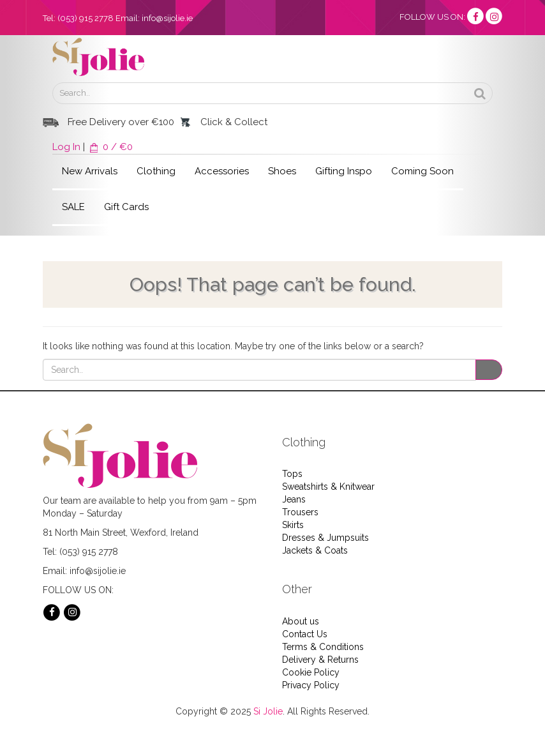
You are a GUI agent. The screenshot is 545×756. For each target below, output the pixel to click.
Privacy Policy (311, 685)
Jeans (294, 499)
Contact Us (305, 634)
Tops (292, 474)
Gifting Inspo (344, 171)
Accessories (222, 171)
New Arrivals (90, 171)
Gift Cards (126, 207)
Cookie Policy (311, 672)
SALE (73, 207)
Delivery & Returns (320, 660)
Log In (66, 147)
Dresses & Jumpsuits (325, 538)
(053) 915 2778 (86, 18)
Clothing (156, 171)
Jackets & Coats (315, 550)
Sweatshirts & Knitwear (328, 487)
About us (301, 621)
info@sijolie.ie (167, 18)
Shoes (282, 171)
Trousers (300, 512)
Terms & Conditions (323, 647)
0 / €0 (110, 147)
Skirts (293, 525)
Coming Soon (422, 171)
